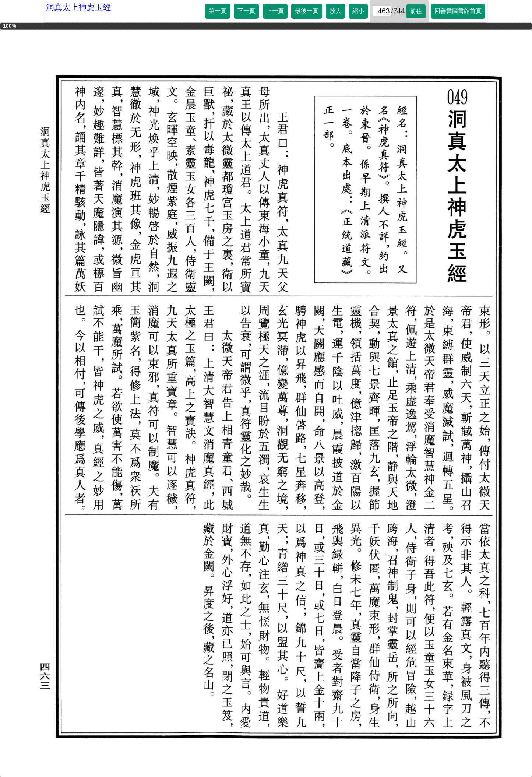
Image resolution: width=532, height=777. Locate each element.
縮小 (358, 11)
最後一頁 (307, 11)
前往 (416, 11)
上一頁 (275, 11)
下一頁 (246, 11)
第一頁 (218, 11)
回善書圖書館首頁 (458, 11)
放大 (335, 11)
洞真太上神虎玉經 (78, 7)
